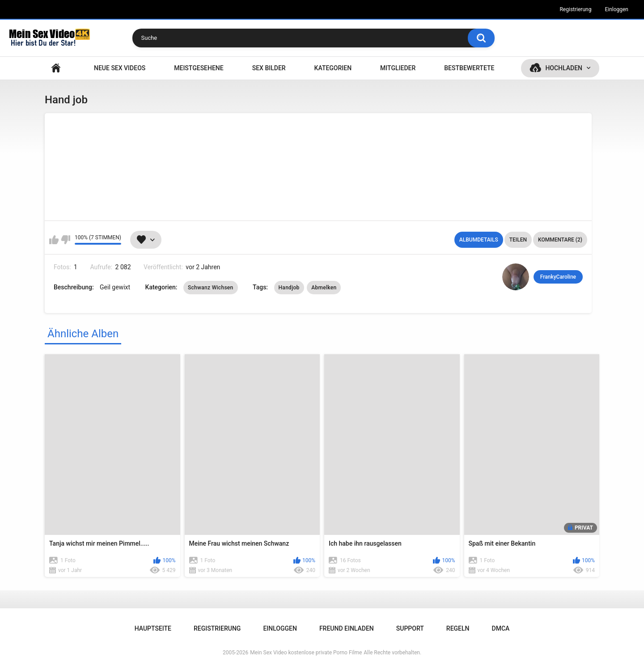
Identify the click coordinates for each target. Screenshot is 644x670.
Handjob (289, 288)
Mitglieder (398, 68)
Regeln (458, 628)
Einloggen (616, 9)
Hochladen (564, 68)
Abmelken (324, 288)
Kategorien (333, 68)
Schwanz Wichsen (211, 288)
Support (410, 628)
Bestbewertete (469, 68)
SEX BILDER (269, 68)
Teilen (518, 240)
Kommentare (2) (560, 240)
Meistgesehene (199, 68)
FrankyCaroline (558, 277)
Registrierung (575, 9)
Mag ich (54, 240)
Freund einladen (347, 628)
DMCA (501, 628)
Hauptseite (56, 68)
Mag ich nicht (66, 240)
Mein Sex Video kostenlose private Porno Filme (306, 653)
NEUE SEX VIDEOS (120, 68)
